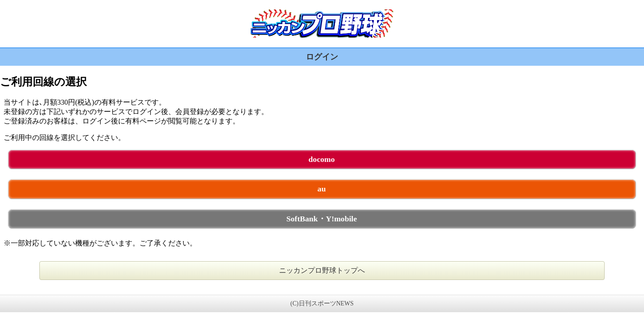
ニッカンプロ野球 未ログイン (322, 23)
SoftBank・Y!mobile (322, 219)
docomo (322, 159)
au (322, 189)
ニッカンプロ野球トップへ (322, 270)
